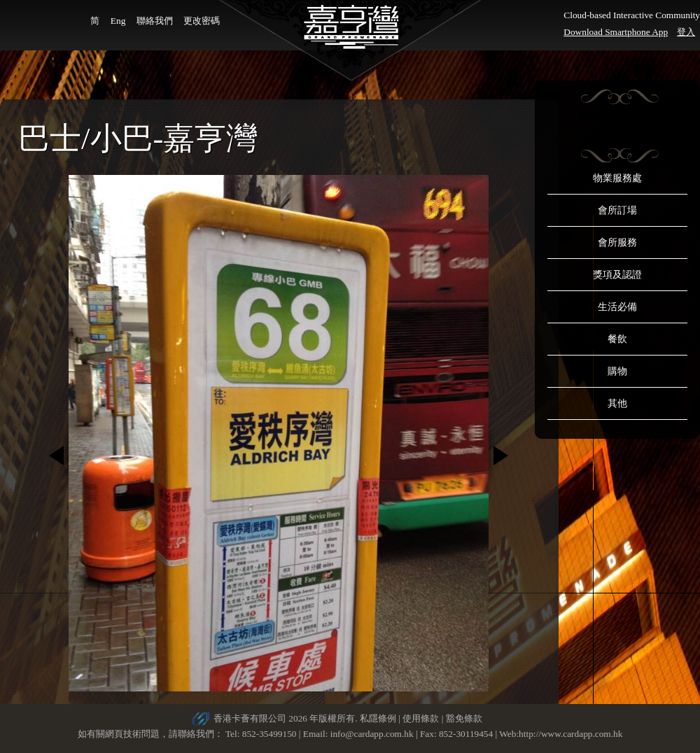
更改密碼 (202, 21)
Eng (118, 21)
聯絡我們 (155, 21)
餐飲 (617, 339)
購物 (617, 371)
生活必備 (617, 307)
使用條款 (421, 718)
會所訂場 (617, 210)
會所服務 (617, 242)
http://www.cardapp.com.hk (570, 734)
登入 (686, 32)
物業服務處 (617, 178)
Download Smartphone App (616, 32)
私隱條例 (378, 718)
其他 (617, 403)
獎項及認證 (617, 275)
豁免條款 (464, 718)
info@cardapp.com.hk (373, 734)
